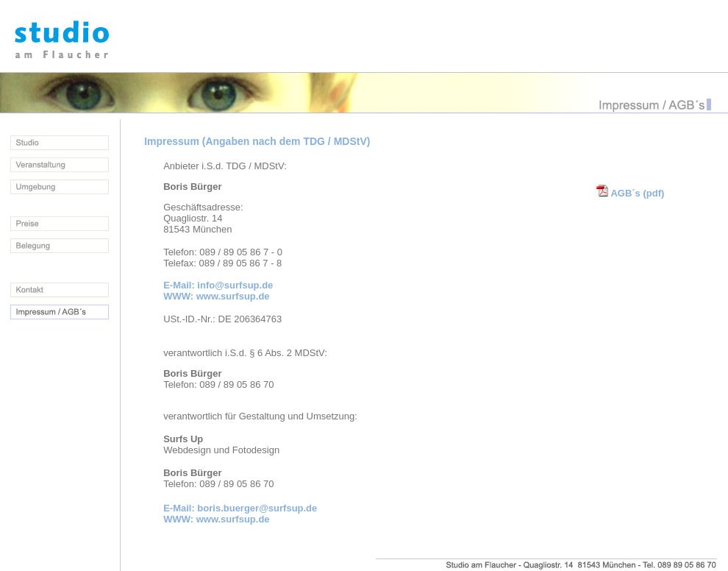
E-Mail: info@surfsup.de (218, 285)
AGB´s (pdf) (630, 193)
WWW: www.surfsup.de (216, 296)
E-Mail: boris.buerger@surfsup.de (240, 508)
